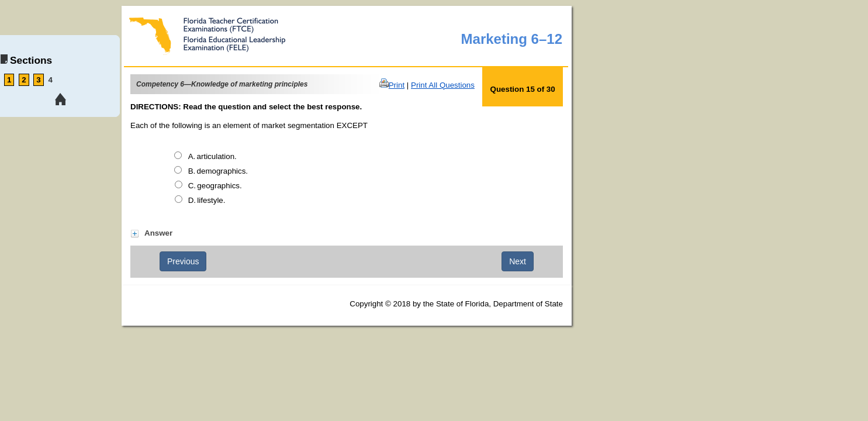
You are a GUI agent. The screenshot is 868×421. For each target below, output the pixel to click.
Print (397, 85)
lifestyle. (211, 200)
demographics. (222, 171)
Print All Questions (443, 85)
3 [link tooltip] (38, 80)
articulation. (217, 156)
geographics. (219, 186)
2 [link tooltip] (24, 80)
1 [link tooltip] (9, 80)
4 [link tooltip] (50, 80)
